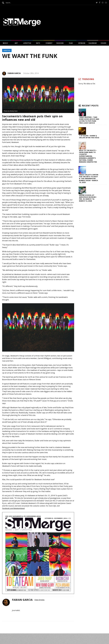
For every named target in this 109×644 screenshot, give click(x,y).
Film (71, 43)
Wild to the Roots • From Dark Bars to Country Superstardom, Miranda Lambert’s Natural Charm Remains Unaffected (88, 156)
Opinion (82, 43)
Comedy (49, 43)
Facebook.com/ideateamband (13, 508)
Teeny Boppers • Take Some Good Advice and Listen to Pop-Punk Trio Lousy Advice (89, 120)
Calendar (93, 43)
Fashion (60, 43)
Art (16, 43)
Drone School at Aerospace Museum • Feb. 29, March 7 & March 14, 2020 (88, 198)
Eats (38, 43)
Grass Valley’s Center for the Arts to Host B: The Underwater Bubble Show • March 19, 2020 (89, 178)
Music (5, 43)
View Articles (39, 600)
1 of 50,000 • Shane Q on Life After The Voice (89, 137)
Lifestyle (27, 43)
